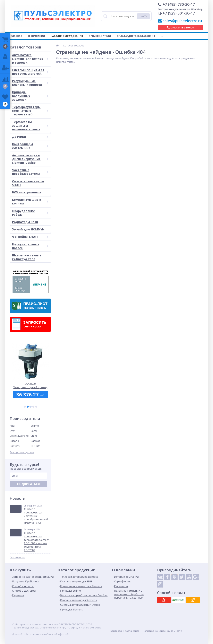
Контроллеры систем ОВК (30, 146)
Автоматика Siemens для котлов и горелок (30, 59)
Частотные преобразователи (30, 172)
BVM (12, 431)
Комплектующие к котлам (30, 201)
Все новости (17, 557)
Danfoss (15, 446)
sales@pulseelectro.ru (182, 21)
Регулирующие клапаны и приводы (30, 83)
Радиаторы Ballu (25, 222)
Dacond (14, 441)
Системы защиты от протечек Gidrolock (30, 72)
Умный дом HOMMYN (28, 229)
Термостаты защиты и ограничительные (30, 126)
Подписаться (28, 484)
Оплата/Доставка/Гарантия (136, 36)
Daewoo (36, 441)
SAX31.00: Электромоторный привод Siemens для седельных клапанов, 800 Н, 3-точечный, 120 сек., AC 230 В (31, 385)
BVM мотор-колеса (27, 192)
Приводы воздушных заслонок (30, 96)
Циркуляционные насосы (30, 246)
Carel (34, 431)
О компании (36, 36)
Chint (34, 436)
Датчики (30, 137)
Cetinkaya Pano (19, 436)
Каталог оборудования (67, 36)
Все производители (22, 452)
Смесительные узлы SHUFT (28, 183)
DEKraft (35, 446)
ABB (12, 426)
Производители (100, 36)
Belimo (35, 426)
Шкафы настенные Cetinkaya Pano (27, 257)
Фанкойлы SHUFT (30, 237)
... (162, 36)
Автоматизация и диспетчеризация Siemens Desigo (30, 159)
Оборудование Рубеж (30, 213)
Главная (16, 36)
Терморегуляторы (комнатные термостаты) (30, 111)
